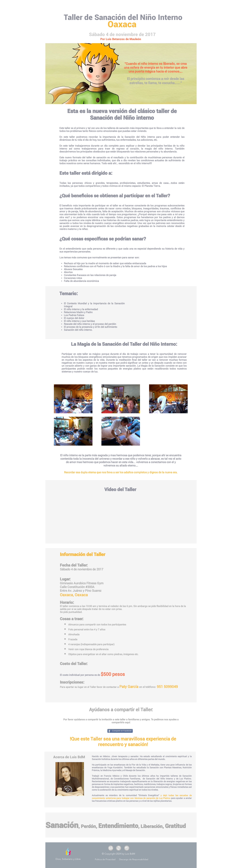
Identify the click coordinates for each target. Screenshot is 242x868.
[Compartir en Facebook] (120, 731)
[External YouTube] (122, 517)
